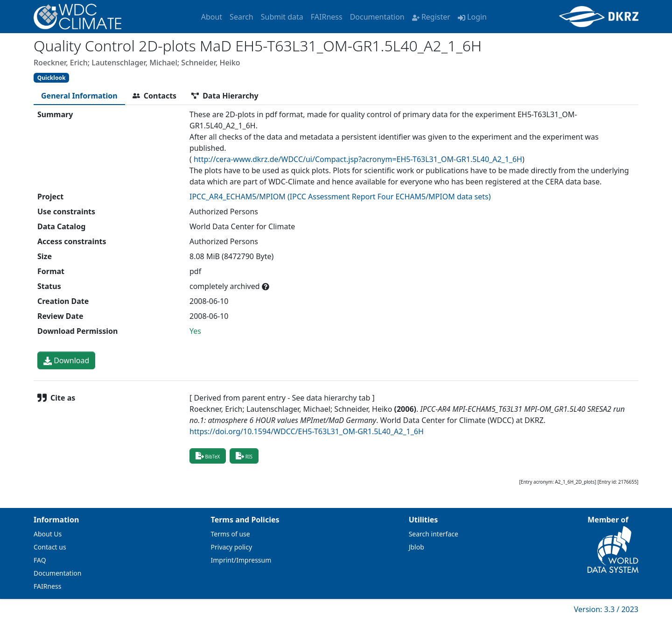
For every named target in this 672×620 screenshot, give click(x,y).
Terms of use (231, 534)
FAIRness (327, 17)
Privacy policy (232, 547)
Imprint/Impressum (241, 560)
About (212, 17)
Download (66, 360)
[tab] (79, 96)
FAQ (40, 560)
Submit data (282, 17)
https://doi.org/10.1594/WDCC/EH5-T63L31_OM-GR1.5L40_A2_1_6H (307, 431)
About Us (48, 534)
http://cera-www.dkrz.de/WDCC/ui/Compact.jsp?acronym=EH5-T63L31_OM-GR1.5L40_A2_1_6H (358, 159)
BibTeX (208, 456)
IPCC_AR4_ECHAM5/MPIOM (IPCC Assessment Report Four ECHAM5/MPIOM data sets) (340, 197)
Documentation (377, 17)
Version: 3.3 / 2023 (606, 609)
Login (472, 17)
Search (241, 17)
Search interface (434, 534)
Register (431, 17)
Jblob (416, 547)
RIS (244, 456)
